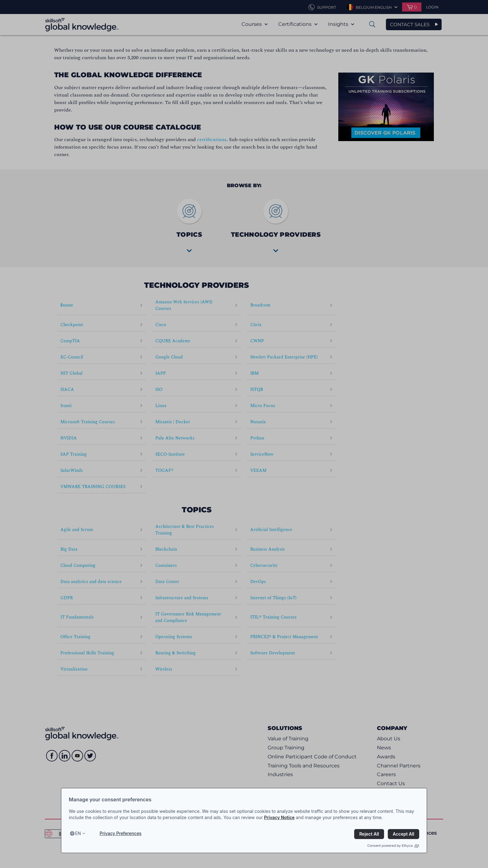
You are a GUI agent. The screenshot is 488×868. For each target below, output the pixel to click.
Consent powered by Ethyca (393, 846)
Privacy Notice (279, 817)
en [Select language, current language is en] (78, 833)
